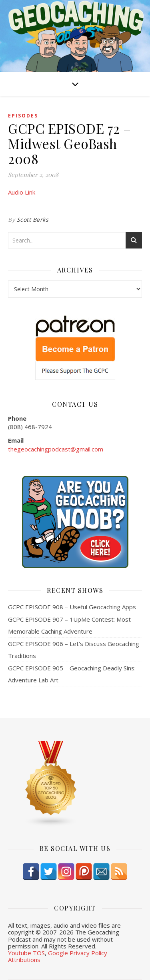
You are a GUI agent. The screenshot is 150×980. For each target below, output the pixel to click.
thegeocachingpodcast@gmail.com (56, 449)
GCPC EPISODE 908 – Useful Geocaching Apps (72, 607)
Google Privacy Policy (78, 953)
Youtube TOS (26, 953)
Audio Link (22, 192)
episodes (23, 116)
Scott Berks (33, 220)
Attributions (24, 960)
